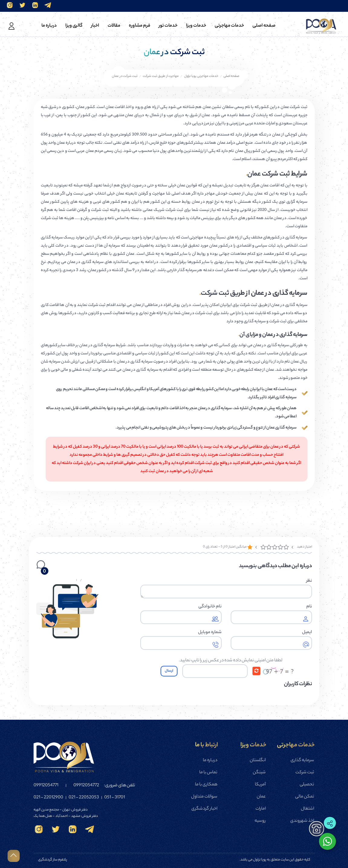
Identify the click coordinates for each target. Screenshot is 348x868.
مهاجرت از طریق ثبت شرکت (161, 76)
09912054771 (46, 786)
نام (309, 607)
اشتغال (307, 809)
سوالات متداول (204, 797)
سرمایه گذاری (302, 761)
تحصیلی (307, 785)
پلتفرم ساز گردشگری (53, 860)
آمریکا (260, 785)
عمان (261, 797)
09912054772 (86, 786)
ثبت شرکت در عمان (125, 76)
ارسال (169, 671)
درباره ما (210, 761)
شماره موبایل (210, 633)
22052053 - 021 (84, 798)
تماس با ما (208, 773)
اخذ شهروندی (302, 821)
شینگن (259, 773)
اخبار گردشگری (204, 809)
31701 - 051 (115, 798)
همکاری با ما (206, 785)
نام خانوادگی (210, 607)
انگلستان (258, 761)
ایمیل (307, 633)
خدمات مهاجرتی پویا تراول (201, 76)
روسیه (260, 821)
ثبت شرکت (305, 773)
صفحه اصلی (231, 76)
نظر (309, 581)
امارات (261, 809)
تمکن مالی (305, 797)
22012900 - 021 (48, 798)
